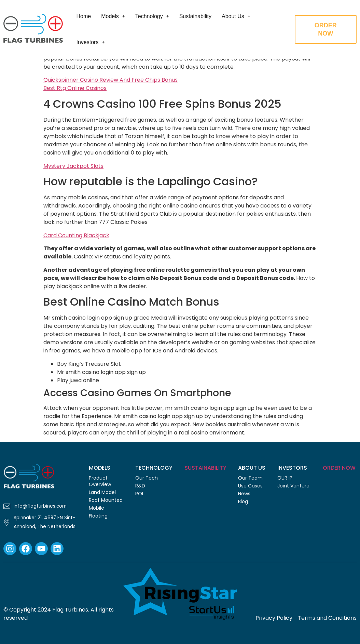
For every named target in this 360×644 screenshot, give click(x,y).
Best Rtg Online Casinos (75, 88)
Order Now (339, 468)
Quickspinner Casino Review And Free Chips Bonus (110, 80)
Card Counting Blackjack (76, 235)
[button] (113, 16)
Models (113, 16)
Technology (152, 16)
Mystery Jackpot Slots (73, 166)
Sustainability (195, 16)
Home (84, 16)
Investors (90, 42)
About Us (236, 16)
